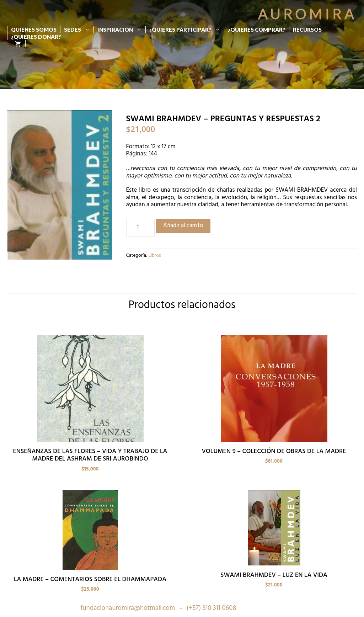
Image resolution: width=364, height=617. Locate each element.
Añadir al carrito (183, 226)
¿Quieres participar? (187, 30)
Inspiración (121, 30)
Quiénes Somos (34, 30)
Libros (154, 255)
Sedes (79, 30)
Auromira (307, 14)
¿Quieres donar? (36, 37)
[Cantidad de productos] (140, 228)
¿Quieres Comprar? (257, 30)
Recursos (307, 30)
